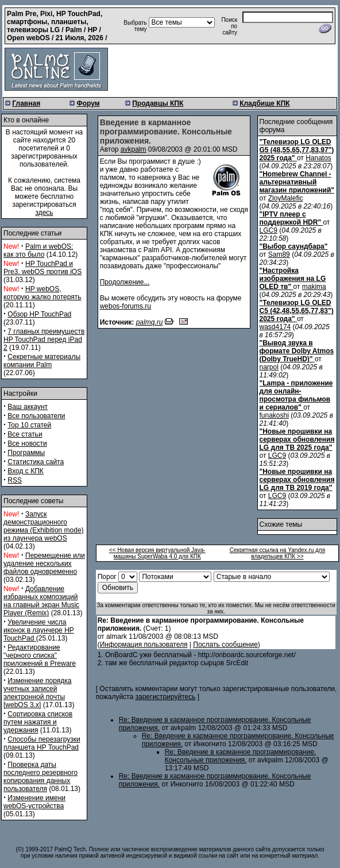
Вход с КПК (25, 471)
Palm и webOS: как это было (38, 250)
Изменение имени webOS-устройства (34, 802)
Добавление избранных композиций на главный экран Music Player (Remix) (41, 601)
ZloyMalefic (286, 198)
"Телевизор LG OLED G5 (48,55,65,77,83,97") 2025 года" (297, 150)
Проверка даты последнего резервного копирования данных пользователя (40, 777)
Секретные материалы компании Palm (42, 361)
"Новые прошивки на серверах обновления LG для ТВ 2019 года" (297, 480)
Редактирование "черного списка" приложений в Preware (40, 655)
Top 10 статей (29, 425)
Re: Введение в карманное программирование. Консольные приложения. (240, 756)
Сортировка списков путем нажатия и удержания (38, 722)
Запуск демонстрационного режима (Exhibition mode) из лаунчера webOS (44, 526)
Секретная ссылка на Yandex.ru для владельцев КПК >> (277, 553)
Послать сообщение (225, 645)
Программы (26, 453)
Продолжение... (125, 282)
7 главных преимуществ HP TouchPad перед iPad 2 (44, 340)
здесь (44, 213)
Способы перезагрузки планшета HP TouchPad (42, 743)
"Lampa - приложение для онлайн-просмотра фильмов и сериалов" (296, 395)
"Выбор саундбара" (294, 246)
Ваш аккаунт (28, 407)
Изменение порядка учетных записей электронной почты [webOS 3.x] (37, 693)
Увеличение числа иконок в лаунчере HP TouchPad (39, 630)
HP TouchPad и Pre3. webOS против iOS (42, 268)
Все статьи (25, 434)
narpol (269, 367)
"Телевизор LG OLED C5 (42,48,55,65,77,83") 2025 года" (297, 311)
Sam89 (279, 254)
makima (314, 287)
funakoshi (274, 415)
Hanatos (318, 158)
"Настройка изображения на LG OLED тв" (293, 279)
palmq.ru (150, 322)
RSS (15, 480)
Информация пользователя (144, 645)
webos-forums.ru (125, 306)
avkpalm (134, 149)
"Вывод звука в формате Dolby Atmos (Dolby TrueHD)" (297, 351)
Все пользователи (36, 416)
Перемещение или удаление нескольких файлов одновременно (44, 564)
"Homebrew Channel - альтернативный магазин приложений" (297, 182)
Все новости (27, 443)
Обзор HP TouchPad (39, 314)
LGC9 (268, 230)
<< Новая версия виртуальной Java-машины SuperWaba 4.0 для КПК (157, 553)
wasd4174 (275, 327)
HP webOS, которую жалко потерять (42, 293)
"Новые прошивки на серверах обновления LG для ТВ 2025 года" (297, 439)
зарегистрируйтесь (165, 697)
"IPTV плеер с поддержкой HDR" (291, 218)
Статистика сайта (36, 462)
